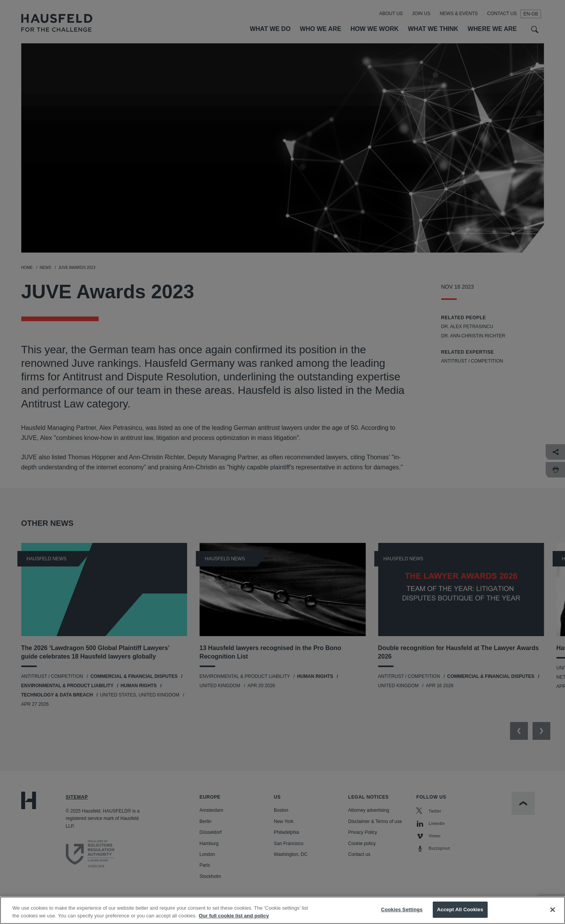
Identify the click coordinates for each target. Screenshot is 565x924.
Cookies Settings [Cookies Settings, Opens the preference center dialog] (402, 914)
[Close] (553, 914)
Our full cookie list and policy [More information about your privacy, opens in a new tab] (234, 920)
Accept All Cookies (460, 914)
